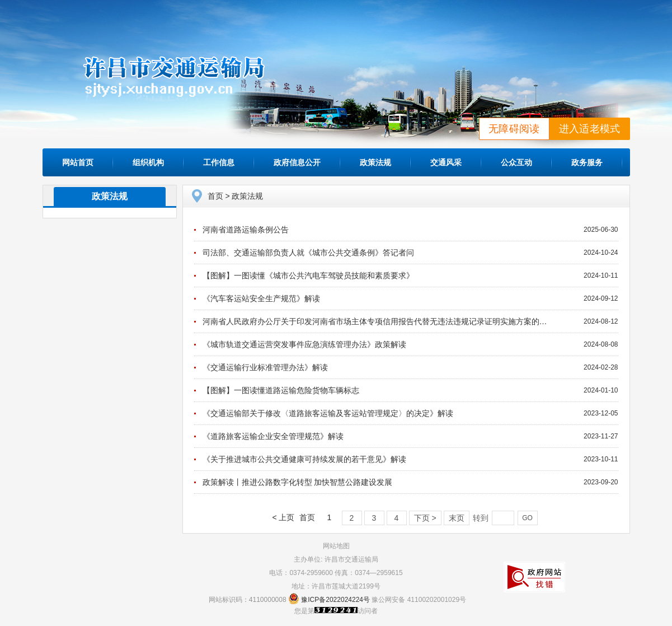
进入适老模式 (590, 129)
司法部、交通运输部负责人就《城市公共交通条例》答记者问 (308, 253)
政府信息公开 (297, 162)
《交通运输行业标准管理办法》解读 (265, 367)
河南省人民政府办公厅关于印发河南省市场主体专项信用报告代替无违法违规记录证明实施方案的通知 (379, 321)
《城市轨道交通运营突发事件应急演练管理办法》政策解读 (304, 344)
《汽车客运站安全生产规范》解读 (261, 298)
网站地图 (336, 546)
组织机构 (148, 162)
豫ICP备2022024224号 (335, 600)
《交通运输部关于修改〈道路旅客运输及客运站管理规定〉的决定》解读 (328, 413)
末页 (457, 518)
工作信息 (219, 162)
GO (527, 518)
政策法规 (375, 162)
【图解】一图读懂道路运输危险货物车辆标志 (281, 390)
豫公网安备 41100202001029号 (419, 600)
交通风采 (446, 162)
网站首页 (78, 162)
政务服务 (587, 162)
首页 (215, 196)
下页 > (425, 518)
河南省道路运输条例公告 (246, 230)
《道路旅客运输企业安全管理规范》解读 (273, 436)
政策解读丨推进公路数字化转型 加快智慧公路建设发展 (298, 482)
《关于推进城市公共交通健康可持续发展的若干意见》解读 (304, 459)
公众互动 (516, 162)
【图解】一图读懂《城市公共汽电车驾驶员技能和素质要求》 (308, 275)
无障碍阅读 (514, 129)
